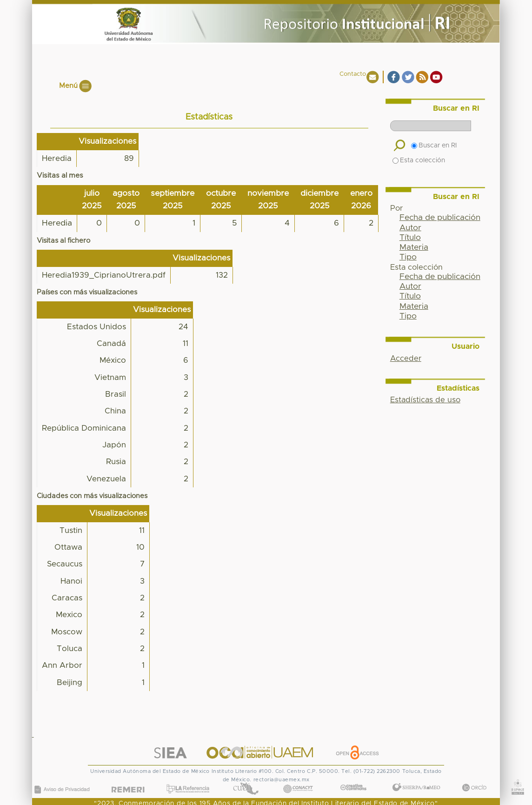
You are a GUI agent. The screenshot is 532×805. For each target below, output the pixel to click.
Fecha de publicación (440, 218)
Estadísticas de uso (425, 400)
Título (410, 238)
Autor (410, 228)
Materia (414, 247)
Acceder (406, 359)
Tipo (408, 257)
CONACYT (298, 779)
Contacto (353, 74)
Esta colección (419, 160)
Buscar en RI (434, 146)
